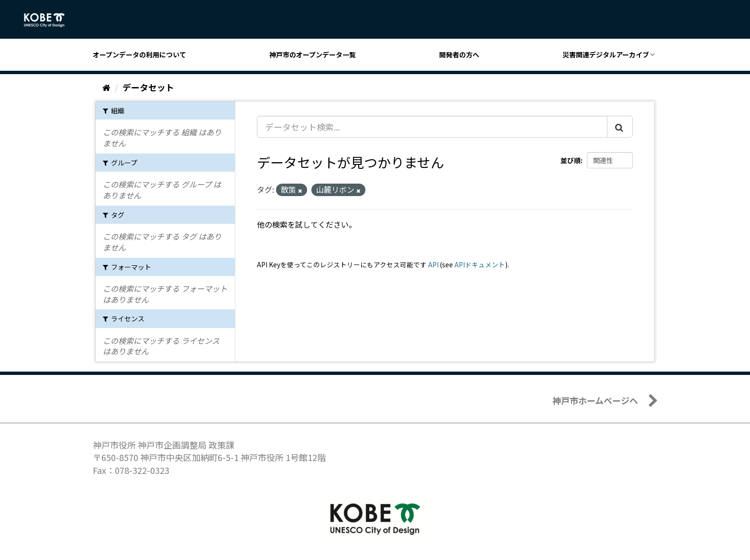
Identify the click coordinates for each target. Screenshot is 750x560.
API (433, 264)
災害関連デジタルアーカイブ (606, 55)
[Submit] (620, 127)
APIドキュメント (480, 264)
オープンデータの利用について (139, 55)
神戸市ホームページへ (595, 400)
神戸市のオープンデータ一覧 (313, 55)
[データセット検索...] (432, 127)
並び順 (571, 160)
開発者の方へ (459, 55)
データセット (148, 87)
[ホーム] (106, 87)
